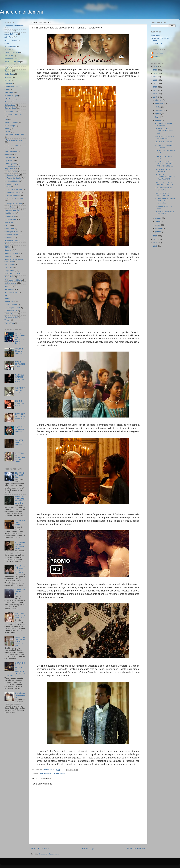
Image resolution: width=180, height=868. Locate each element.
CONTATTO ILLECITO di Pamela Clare (165, 213)
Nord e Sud (9, 222)
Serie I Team (9, 277)
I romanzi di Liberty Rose (14, 135)
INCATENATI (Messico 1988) (20, 390)
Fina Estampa (10, 126)
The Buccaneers (11, 305)
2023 (156, 77)
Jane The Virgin (11, 151)
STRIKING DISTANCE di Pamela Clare (165, 137)
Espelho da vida (11, 111)
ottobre (158, 107)
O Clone (8, 225)
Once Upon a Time (12, 232)
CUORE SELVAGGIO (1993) (20, 364)
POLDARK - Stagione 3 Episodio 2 (164, 124)
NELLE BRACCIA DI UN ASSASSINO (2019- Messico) (20, 339)
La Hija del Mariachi (12, 181)
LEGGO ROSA (156, 43)
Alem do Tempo (11, 40)
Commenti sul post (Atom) (49, 854)
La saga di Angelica (12, 192)
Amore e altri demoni (21, 12)
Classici (8, 80)
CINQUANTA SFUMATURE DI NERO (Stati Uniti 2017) (165, 177)
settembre (159, 110)
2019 (156, 90)
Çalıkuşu (8, 71)
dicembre (159, 100)
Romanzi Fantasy (11, 253)
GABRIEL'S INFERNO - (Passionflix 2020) (20, 378)
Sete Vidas (9, 286)
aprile (158, 221)
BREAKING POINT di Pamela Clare (163, 189)
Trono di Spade (10, 314)
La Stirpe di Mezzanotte (14, 199)
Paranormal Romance (13, 241)
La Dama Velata (11, 172)
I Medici (8, 132)
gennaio (159, 232)
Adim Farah (9, 37)
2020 (156, 87)
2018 (156, 94)
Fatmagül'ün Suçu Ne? (13, 114)
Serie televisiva (45, 773)
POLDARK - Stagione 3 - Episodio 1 (20, 351)
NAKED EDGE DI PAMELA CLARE (163, 194)
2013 (156, 246)
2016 (156, 236)
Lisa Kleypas (9, 213)
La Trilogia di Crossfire (13, 204)
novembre (159, 103)
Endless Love (10, 105)
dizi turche (9, 99)
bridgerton (8, 65)
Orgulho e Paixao (11, 235)
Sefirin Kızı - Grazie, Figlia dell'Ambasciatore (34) (20, 500)
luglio (158, 117)
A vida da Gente (11, 34)
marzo (158, 225)
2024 (156, 73)
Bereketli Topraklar (12, 53)
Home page (88, 848)
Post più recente (40, 848)
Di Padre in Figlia (11, 96)
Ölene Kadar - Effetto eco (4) (20, 592)
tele (6, 295)
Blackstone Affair (11, 59)
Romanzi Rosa (10, 256)
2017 (156, 97)
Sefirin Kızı (9, 268)
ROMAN (8, 247)
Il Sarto (7, 148)
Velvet (7, 320)
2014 (156, 243)
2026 (156, 67)
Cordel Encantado (11, 86)
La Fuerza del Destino (13, 178)
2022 (156, 80)
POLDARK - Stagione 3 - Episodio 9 (20, 442)
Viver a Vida (9, 323)
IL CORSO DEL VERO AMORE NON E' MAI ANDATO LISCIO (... (164, 164)
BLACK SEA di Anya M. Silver (20, 475)
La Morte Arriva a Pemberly (11, 185)
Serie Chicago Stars (12, 274)
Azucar (7, 49)
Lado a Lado (9, 207)
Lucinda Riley (10, 216)
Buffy (7, 68)
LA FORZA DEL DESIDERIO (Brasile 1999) (20, 457)
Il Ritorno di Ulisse (12, 145)
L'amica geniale (11, 164)
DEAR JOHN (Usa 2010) (165, 142)
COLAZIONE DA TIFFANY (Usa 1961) (165, 170)
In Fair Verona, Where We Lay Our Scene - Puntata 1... (165, 201)
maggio (158, 218)
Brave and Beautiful (12, 62)
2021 (156, 84)
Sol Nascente (10, 289)
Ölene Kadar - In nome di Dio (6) (20, 523)
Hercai (7, 129)
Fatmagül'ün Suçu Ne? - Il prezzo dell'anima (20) (20, 641)
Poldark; (8, 244)
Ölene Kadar (9, 229)
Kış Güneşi (9, 160)
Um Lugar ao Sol (11, 317)
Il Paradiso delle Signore (14, 140)
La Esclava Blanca (12, 175)
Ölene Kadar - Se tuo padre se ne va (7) (20, 545)
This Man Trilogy (11, 311)
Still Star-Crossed (59, 773)
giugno (158, 120)
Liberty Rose (158, 53)
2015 (156, 239)
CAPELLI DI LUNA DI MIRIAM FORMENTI (164, 183)
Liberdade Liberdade (13, 210)
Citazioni (8, 77)
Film (6, 119)
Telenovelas (9, 301)
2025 (156, 70)
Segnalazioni (9, 271)
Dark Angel (9, 93)
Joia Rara (8, 154)
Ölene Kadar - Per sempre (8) (20, 695)
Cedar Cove (9, 74)
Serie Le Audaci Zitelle (13, 280)
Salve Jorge (9, 264)
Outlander (8, 238)
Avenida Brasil (10, 46)
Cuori (7, 89)
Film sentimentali (11, 122)
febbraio (159, 228)
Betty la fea (9, 56)
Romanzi (8, 250)
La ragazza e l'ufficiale (13, 189)
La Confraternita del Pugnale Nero (12, 168)
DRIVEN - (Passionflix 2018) (20, 403)
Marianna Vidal (10, 219)
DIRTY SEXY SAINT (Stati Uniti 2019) (20, 416)
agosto (158, 114)
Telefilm (7, 298)
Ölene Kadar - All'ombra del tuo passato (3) (20, 569)
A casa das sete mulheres (15, 26)
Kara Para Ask (10, 157)
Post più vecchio (136, 848)
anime (7, 43)
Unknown (157, 57)
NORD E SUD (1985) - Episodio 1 (20, 429)
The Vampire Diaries (12, 308)
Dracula (8, 102)
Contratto (8, 83)
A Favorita (8, 31)
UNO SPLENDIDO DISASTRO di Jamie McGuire (164, 131)
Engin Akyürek (10, 108)
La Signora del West (12, 196)
